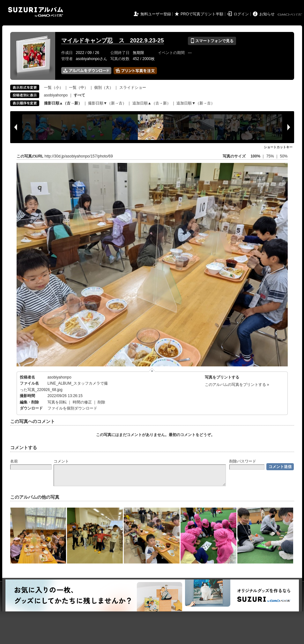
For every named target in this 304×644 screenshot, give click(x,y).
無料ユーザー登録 (156, 14)
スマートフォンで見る (212, 41)
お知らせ (267, 14)
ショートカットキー (278, 147)
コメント (61, 461)
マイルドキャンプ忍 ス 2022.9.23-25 (113, 41)
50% (284, 156)
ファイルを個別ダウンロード (72, 408)
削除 (101, 402)
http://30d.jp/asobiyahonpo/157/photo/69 (79, 156)
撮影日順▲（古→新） (63, 103)
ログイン (241, 14)
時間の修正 (82, 402)
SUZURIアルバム (36, 12)
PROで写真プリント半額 (202, 14)
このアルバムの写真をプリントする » (237, 385)
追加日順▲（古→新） (152, 103)
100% (255, 156)
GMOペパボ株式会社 (290, 15)
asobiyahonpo (56, 95)
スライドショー (133, 88)
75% (271, 156)
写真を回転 (57, 402)
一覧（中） (78, 88)
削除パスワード (243, 461)
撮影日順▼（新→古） (107, 103)
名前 (14, 461)
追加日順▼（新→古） (196, 103)
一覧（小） (54, 88)
